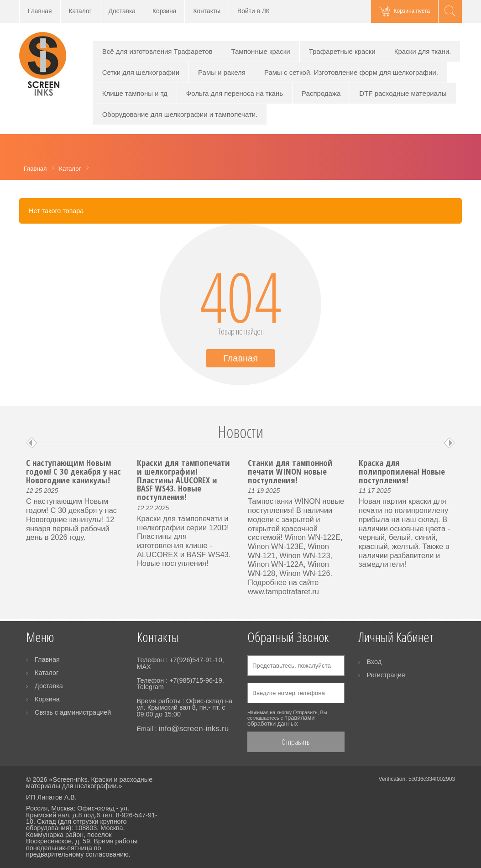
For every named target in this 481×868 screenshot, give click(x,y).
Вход (374, 662)
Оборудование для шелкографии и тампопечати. (180, 114)
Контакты (207, 11)
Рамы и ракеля (222, 72)
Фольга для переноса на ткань (235, 93)
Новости (240, 432)
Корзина (165, 11)
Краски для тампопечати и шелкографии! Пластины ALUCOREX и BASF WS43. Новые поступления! (183, 480)
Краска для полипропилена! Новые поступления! (402, 471)
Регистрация (386, 675)
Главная (40, 11)
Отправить (296, 742)
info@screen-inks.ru (193, 728)
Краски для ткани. (423, 51)
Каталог (80, 11)
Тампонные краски (261, 51)
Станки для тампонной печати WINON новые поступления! (290, 471)
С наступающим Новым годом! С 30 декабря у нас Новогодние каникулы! (73, 471)
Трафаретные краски (342, 51)
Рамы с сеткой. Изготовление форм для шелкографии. (351, 72)
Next (449, 443)
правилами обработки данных (281, 721)
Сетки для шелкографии (141, 72)
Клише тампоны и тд (135, 93)
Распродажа (321, 93)
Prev (32, 443)
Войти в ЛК (254, 11)
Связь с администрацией (73, 712)
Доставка (122, 11)
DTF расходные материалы (403, 93)
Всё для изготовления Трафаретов (157, 51)
